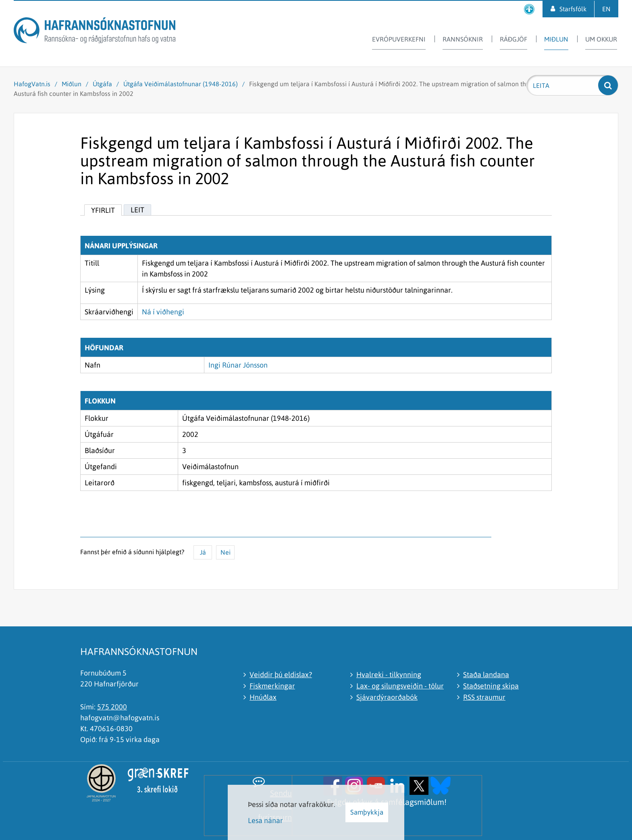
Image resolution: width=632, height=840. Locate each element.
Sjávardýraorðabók (387, 697)
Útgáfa (102, 84)
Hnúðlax (263, 697)
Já (203, 552)
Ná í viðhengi (163, 312)
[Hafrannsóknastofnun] (95, 32)
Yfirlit (103, 210)
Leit (137, 210)
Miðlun (72, 84)
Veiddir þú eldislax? (281, 675)
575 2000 (112, 707)
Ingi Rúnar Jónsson (238, 365)
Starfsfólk (573, 9)
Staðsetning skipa (491, 686)
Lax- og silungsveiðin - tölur (400, 686)
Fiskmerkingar (272, 686)
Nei (226, 552)
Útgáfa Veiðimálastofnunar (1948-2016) (181, 84)
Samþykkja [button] (367, 812)
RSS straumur (484, 697)
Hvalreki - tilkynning (389, 675)
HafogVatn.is (32, 84)
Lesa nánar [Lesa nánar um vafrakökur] (265, 820)
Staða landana (486, 675)
